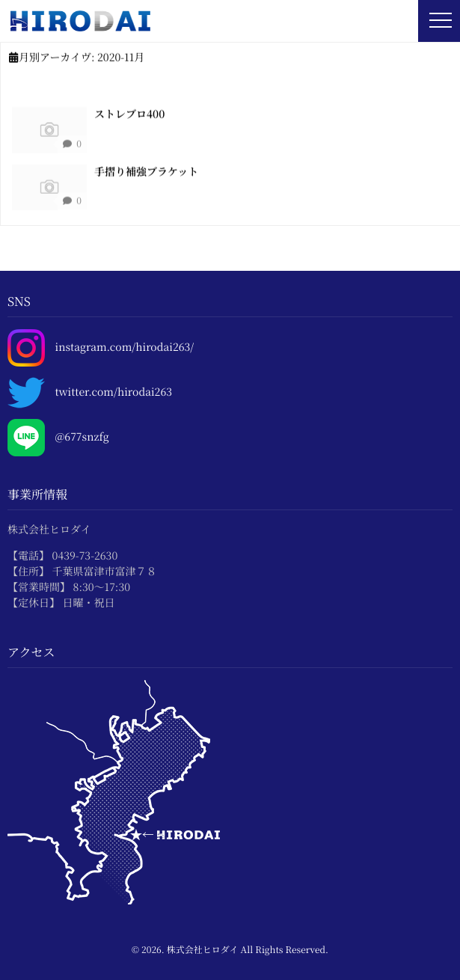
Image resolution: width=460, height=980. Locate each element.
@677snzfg (82, 437)
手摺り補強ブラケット (146, 171)
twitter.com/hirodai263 (114, 392)
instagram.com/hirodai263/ (125, 347)
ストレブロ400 (129, 114)
